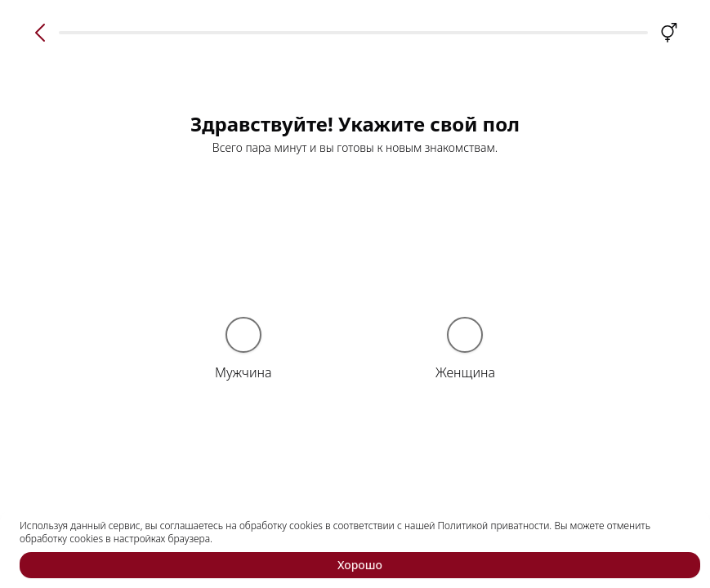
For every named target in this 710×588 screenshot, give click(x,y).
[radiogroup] (355, 353)
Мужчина (243, 372)
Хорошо (360, 565)
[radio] (243, 335)
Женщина (465, 372)
